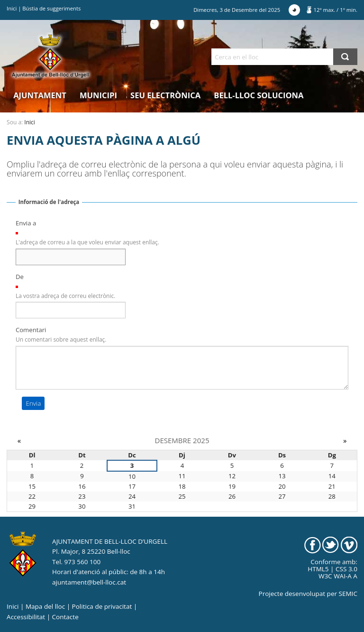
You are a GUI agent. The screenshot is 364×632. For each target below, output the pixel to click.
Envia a (26, 223)
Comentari (31, 330)
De (20, 277)
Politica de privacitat (102, 606)
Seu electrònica (165, 95)
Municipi (98, 95)
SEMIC (348, 594)
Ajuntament (40, 95)
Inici (12, 8)
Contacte (65, 617)
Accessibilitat (26, 617)
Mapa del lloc (45, 606)
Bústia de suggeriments (51, 8)
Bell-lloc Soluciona (259, 95)
